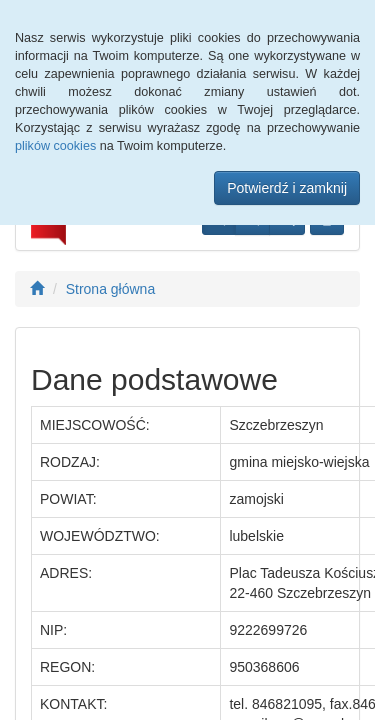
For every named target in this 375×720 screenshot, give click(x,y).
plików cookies (55, 146)
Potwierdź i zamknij (287, 188)
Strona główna (111, 289)
